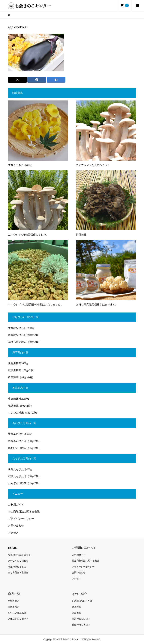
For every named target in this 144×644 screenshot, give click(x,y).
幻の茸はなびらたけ (82, 601)
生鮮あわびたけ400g (20, 434)
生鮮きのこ (14, 601)
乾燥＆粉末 (14, 607)
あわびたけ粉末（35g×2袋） (25, 448)
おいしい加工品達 (17, 613)
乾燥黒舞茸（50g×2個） (22, 370)
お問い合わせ (16, 526)
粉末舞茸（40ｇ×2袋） (21, 377)
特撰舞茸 (76, 607)
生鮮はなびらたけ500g (21, 328)
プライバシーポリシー (21, 519)
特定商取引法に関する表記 (24, 512)
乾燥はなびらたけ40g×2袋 (23, 335)
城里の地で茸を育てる (19, 555)
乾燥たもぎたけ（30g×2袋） (25, 476)
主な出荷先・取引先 (18, 573)
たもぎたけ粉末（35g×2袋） (25, 483)
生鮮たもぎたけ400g (20, 469)
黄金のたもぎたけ (81, 625)
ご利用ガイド (16, 505)
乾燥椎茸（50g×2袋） (21, 406)
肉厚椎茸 (76, 613)
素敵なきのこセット (18, 619)
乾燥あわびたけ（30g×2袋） (25, 441)
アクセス (13, 533)
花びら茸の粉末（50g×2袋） (25, 342)
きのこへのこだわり (18, 561)
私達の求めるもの (17, 567)
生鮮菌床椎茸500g (19, 399)
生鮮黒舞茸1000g (18, 363)
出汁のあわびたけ (81, 619)
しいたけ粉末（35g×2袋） (23, 413)
